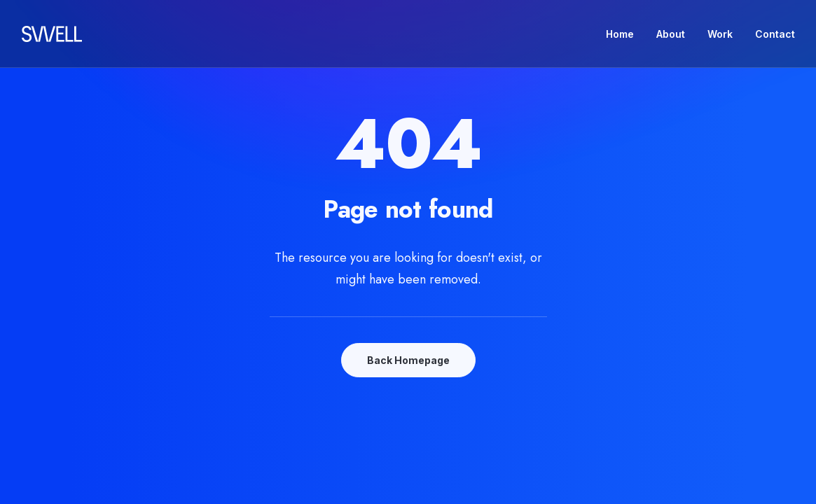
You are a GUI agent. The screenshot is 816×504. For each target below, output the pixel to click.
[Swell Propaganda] (52, 34)
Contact (775, 34)
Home (620, 34)
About (671, 34)
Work (720, 34)
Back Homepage (408, 360)
